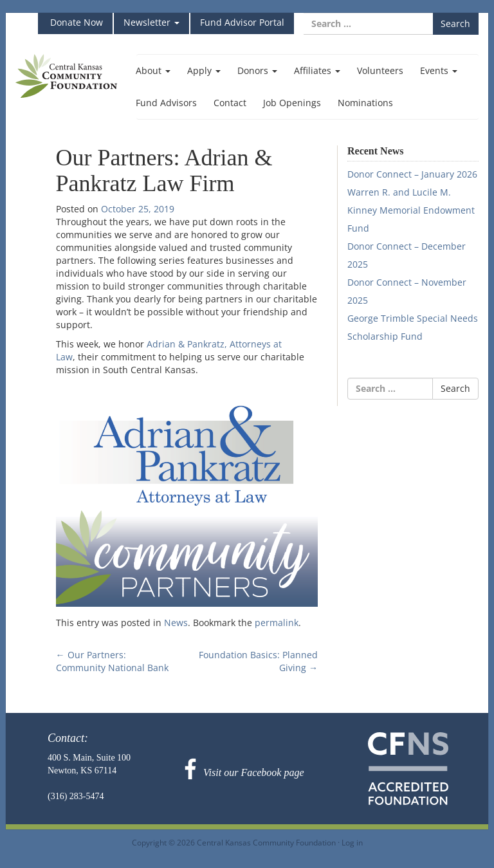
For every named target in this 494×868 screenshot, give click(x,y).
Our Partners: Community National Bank (112, 661)
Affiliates (317, 70)
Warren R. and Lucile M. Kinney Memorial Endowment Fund (411, 210)
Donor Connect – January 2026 (412, 174)
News (176, 623)
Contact (230, 103)
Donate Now (75, 22)
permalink (277, 623)
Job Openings (292, 103)
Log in (352, 842)
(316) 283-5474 (76, 796)
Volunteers (380, 70)
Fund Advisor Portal (242, 22)
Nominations (365, 103)
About (153, 70)
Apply (204, 70)
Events (439, 70)
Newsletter (151, 22)
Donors (257, 70)
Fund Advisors (166, 103)
